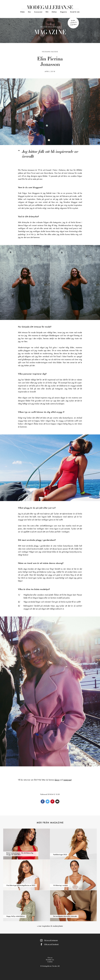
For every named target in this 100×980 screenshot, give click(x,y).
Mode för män (75, 12)
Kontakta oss (50, 960)
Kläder (23, 12)
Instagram (67, 780)
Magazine (63, 12)
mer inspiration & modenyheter (51, 926)
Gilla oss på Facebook (51, 944)
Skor (29, 12)
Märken (54, 12)
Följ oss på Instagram (51, 940)
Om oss (50, 958)
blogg (57, 780)
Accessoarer (38, 12)
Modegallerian (50, 31)
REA (47, 12)
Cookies (50, 962)
